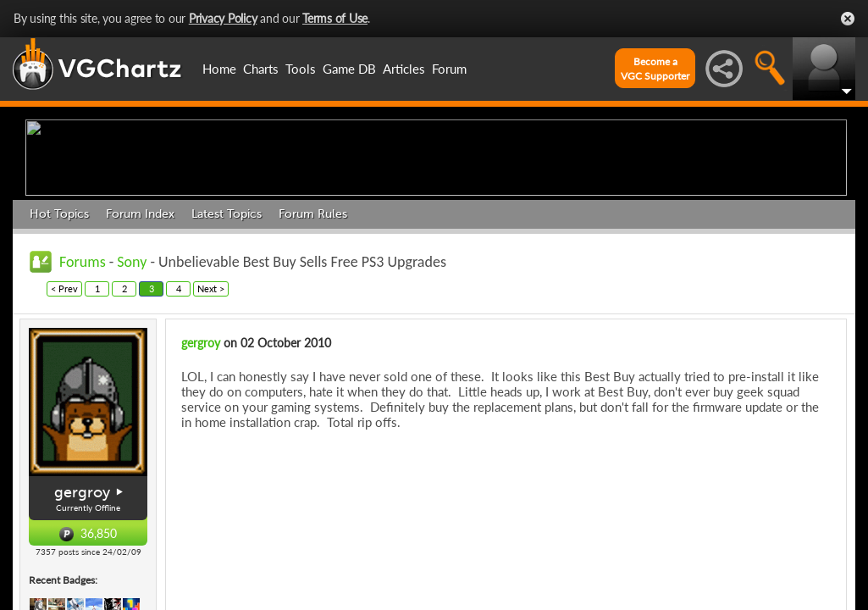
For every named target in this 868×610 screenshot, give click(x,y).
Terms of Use (335, 18)
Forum (449, 69)
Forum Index (140, 345)
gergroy (201, 474)
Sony (132, 393)
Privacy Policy (223, 18)
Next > (211, 420)
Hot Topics (59, 345)
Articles (404, 69)
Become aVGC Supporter (655, 69)
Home (219, 69)
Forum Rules (313, 345)
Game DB (349, 69)
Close (848, 19)
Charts (261, 69)
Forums (83, 393)
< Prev (64, 420)
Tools (301, 69)
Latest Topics (227, 345)
